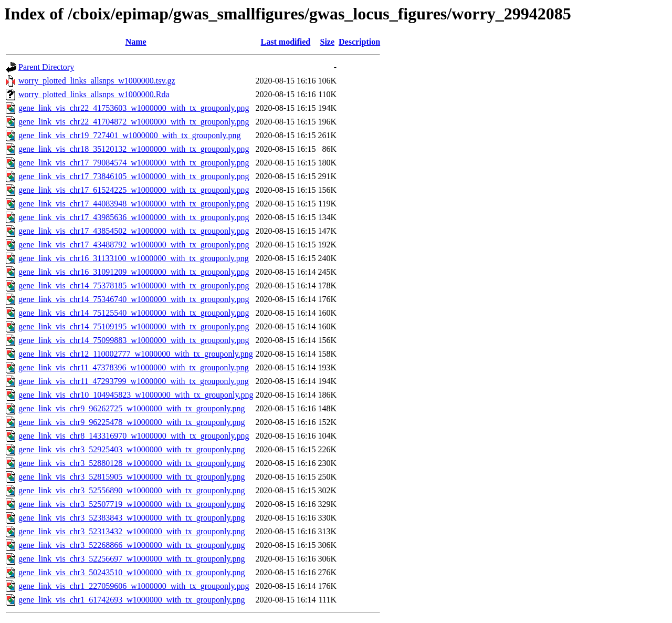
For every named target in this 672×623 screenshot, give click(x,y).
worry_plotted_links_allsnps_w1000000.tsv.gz (97, 81)
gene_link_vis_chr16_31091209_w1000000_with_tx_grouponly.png (134, 272)
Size (327, 42)
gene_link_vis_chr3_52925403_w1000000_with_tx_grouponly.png (132, 449)
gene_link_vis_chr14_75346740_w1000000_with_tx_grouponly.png (134, 299)
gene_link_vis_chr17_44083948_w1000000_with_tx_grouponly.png (134, 204)
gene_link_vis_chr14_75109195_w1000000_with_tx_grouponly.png (134, 326)
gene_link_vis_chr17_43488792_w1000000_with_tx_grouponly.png (134, 245)
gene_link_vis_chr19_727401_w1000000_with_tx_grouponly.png (129, 135)
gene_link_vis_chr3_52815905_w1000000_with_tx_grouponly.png (132, 477)
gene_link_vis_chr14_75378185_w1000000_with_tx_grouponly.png (134, 285)
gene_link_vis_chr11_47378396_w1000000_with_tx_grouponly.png (134, 367)
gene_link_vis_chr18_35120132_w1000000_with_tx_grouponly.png (134, 149)
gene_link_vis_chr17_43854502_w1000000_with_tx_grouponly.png (134, 231)
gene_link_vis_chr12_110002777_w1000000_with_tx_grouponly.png (136, 354)
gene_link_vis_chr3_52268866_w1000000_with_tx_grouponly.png (132, 545)
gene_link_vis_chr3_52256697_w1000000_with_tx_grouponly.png (132, 559)
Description (359, 42)
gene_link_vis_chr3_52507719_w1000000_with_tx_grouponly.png (132, 504)
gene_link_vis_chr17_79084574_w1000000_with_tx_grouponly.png (134, 163)
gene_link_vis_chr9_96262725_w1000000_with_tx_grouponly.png (132, 408)
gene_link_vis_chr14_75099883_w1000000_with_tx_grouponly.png (134, 340)
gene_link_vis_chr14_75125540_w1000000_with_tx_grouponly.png (134, 313)
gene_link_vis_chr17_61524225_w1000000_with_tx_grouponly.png (134, 190)
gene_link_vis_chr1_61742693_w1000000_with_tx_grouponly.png (132, 600)
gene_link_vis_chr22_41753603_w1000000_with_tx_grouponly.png (134, 108)
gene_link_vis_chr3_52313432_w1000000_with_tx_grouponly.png (132, 531)
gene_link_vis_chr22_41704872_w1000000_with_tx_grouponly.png (134, 122)
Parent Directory (46, 67)
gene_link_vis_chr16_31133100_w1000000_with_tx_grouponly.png (134, 258)
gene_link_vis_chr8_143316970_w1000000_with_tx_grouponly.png (134, 436)
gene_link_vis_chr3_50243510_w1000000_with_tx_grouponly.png (132, 572)
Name (136, 42)
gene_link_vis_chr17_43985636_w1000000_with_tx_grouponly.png (134, 217)
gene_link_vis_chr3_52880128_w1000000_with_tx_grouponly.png (132, 463)
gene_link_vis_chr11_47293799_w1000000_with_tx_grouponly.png (134, 381)
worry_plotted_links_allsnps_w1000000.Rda (94, 94)
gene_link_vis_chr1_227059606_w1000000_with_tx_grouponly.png (134, 586)
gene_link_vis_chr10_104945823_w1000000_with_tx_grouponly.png (136, 395)
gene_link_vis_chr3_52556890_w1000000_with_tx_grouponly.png (132, 490)
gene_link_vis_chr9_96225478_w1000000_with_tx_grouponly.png (132, 422)
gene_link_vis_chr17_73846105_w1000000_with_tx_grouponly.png (134, 176)
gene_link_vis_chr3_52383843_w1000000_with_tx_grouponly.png (132, 518)
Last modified (286, 42)
